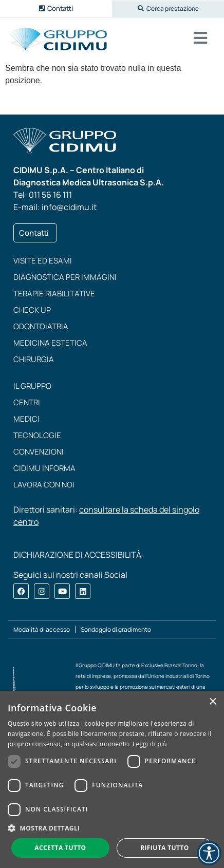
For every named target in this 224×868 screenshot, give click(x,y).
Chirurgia (34, 359)
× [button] (212, 702)
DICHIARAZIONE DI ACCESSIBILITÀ (77, 555)
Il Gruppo (32, 386)
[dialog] (112, 779)
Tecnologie (37, 435)
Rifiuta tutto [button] (165, 848)
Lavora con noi (44, 485)
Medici (26, 419)
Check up (32, 310)
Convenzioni (39, 452)
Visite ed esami (43, 261)
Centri (27, 402)
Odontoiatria (41, 326)
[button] (168, 9)
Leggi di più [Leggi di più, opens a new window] (150, 744)
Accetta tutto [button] (60, 848)
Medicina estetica (50, 343)
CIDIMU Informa (44, 468)
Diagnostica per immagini (65, 277)
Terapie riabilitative (54, 294)
